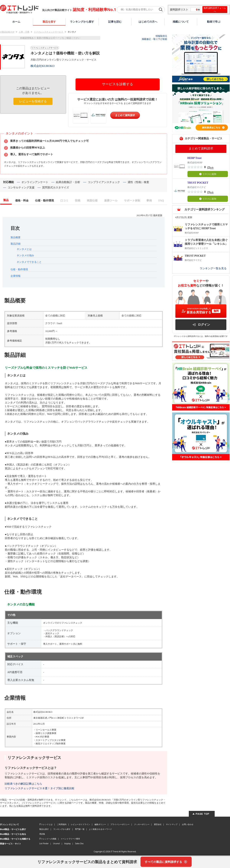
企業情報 (16, 276)
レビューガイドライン (80, 824)
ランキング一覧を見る (213, 268)
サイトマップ (172, 824)
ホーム (16, 22)
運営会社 (158, 824)
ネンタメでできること (29, 262)
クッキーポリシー (142, 824)
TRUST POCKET (198, 183)
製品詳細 (16, 244)
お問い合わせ (188, 824)
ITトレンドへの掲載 (48, 839)
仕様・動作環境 (19, 269)
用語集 (42, 834)
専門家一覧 (80, 829)
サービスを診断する (117, 84)
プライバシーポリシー (120, 824)
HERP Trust (195, 158)
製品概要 (16, 237)
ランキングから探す (82, 22)
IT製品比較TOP (7, 32)
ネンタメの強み (25, 255)
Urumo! (57, 843)
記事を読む (115, 22)
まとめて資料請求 (125, 115)
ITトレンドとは (46, 824)
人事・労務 (24, 32)
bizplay (68, 843)
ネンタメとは (24, 249)
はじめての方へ (148, 22)
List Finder (44, 843)
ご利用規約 (62, 824)
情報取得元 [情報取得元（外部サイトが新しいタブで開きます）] (161, 36)
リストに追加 (208, 174)
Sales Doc (79, 843)
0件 (212, 168)
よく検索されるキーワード (100, 829)
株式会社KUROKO (42, 66)
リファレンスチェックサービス (48, 32)
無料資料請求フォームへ (215, 10)
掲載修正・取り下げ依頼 (154, 39)
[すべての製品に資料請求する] (166, 862)
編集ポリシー (100, 824)
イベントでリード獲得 (70, 839)
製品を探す (49, 22)
